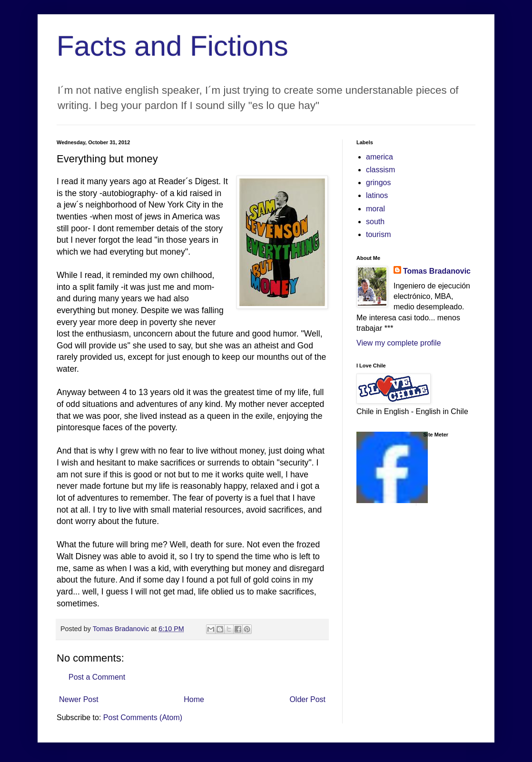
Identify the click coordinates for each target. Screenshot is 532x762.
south (375, 222)
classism (380, 170)
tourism (378, 234)
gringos (378, 183)
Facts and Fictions (172, 46)
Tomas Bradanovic (437, 271)
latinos (377, 195)
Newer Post (79, 699)
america (379, 157)
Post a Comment (97, 677)
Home (194, 699)
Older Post (307, 699)
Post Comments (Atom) (143, 717)
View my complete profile (399, 343)
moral (375, 209)
